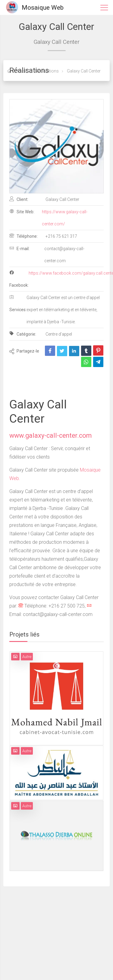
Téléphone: (24, 236)
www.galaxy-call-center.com (50, 435)
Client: (19, 199)
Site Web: (22, 211)
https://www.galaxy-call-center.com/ (65, 218)
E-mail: (19, 248)
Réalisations (47, 71)
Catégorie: (23, 334)
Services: (18, 303)
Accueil (17, 71)
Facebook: (19, 279)
